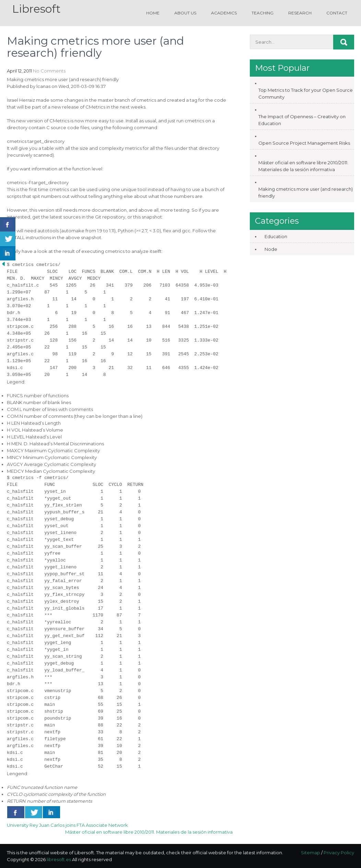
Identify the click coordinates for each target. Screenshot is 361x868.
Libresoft (36, 9)
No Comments (49, 71)
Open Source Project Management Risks (304, 143)
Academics (224, 13)
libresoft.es (59, 859)
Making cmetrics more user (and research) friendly (306, 192)
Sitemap (311, 853)
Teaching (263, 13)
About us (185, 13)
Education (276, 236)
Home (153, 13)
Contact (337, 13)
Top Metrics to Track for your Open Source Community (306, 93)
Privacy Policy (339, 853)
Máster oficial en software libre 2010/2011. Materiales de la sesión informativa (149, 832)
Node (271, 249)
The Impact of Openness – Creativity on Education (302, 120)
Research (300, 13)
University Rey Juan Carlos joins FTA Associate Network (67, 825)
